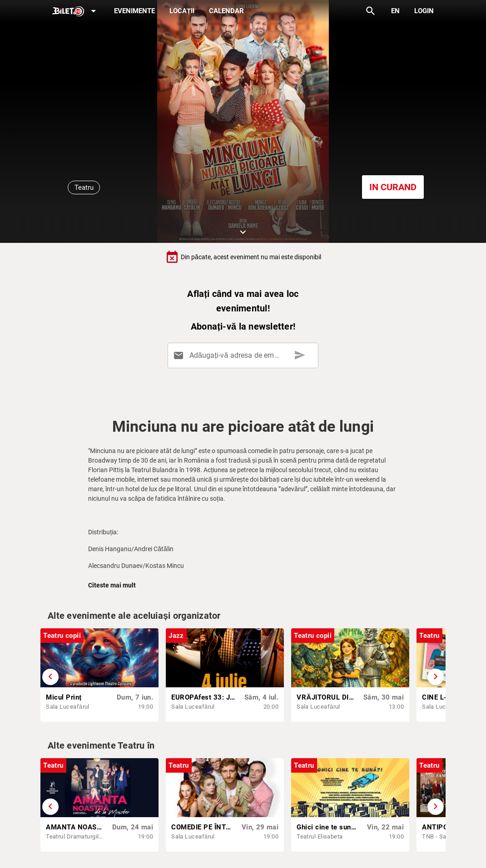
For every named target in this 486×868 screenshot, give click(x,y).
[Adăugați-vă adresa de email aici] (245, 355)
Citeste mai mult (112, 585)
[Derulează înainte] (436, 677)
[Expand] (76, 12)
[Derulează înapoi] (50, 677)
